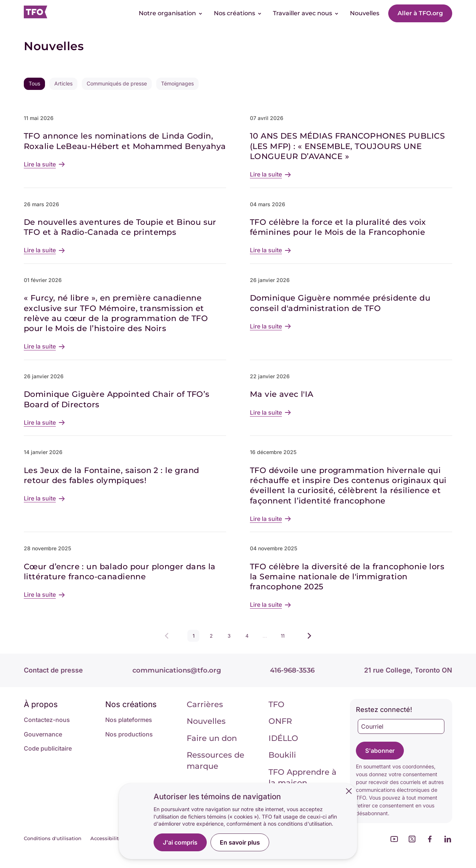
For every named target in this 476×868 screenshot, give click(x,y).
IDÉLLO (283, 738)
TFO (276, 704)
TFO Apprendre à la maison (303, 777)
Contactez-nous (47, 720)
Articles (63, 83)
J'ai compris (180, 842)
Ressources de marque (216, 760)
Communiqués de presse (117, 83)
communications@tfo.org (177, 670)
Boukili (282, 755)
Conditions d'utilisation (53, 838)
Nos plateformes (129, 720)
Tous (34, 83)
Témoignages (177, 83)
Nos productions (129, 734)
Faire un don (212, 738)
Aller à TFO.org (420, 13)
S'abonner (380, 751)
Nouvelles (206, 721)
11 (285, 637)
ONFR (280, 721)
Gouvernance (43, 734)
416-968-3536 (292, 670)
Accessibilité (106, 838)
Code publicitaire (48, 748)
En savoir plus (240, 842)
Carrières (205, 704)
